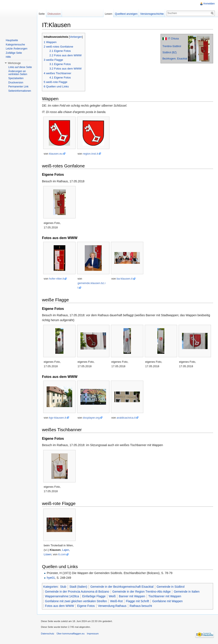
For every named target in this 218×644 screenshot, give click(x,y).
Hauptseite (12, 40)
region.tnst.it (91, 154)
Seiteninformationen (20, 91)
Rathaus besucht (142, 606)
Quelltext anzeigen (126, 14)
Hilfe (8, 57)
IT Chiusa (173, 39)
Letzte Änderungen (16, 49)
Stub (64, 587)
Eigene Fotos (87, 606)
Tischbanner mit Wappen (166, 596)
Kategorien (51, 587)
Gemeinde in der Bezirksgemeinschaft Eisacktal (123, 587)
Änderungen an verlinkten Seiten (18, 73)
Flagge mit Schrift (138, 601)
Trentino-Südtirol (171, 46)
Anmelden (209, 4)
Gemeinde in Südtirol (171, 587)
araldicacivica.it (127, 418)
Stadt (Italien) (79, 587)
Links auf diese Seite (20, 67)
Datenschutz (48, 634)
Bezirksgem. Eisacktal (175, 59)
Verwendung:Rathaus (113, 606)
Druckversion (16, 83)
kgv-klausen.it (58, 418)
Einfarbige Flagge (95, 596)
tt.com (63, 555)
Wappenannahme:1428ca (63, 596)
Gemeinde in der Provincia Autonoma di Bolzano (78, 592)
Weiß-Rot (117, 601)
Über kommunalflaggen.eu (71, 634)
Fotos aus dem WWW (60, 606)
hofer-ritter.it (57, 279)
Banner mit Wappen (133, 596)
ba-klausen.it (125, 279)
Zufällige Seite (14, 53)
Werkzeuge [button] (14, 63)
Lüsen (48, 555)
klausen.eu (57, 154)
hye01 (52, 578)
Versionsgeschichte (152, 14)
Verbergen (77, 37)
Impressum (94, 634)
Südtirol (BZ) (169, 53)
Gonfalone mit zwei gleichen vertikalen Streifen (77, 601)
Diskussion (54, 14)
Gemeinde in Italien (187, 592)
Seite (42, 14)
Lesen (108, 14)
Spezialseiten (16, 78)
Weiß (113, 596)
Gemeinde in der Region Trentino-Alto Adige (142, 592)
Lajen (66, 550)
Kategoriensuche (15, 45)
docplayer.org (92, 418)
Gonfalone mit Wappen (168, 601)
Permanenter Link (18, 87)
